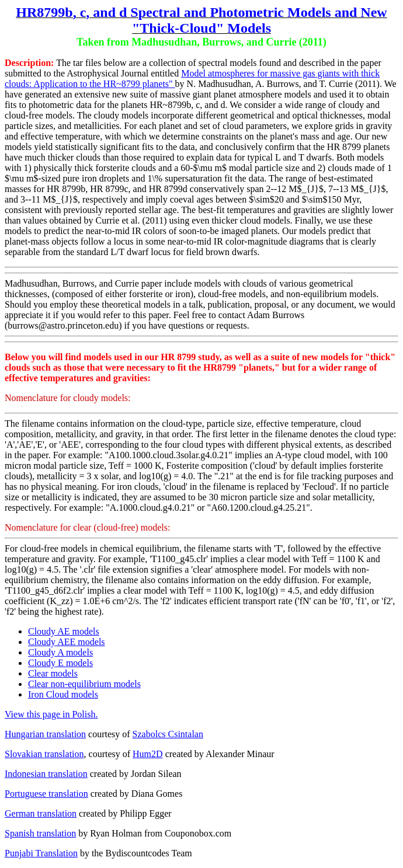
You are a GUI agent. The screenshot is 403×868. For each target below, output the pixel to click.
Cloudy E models (60, 663)
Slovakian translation (44, 754)
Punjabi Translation (41, 853)
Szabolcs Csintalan (168, 734)
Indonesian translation (46, 774)
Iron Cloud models (63, 694)
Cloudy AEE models (67, 642)
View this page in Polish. (51, 714)
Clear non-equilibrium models (84, 684)
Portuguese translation (46, 794)
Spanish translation (40, 833)
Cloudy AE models (64, 631)
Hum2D (148, 754)
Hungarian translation (45, 734)
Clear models (53, 673)
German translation (41, 813)
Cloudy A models (60, 652)
